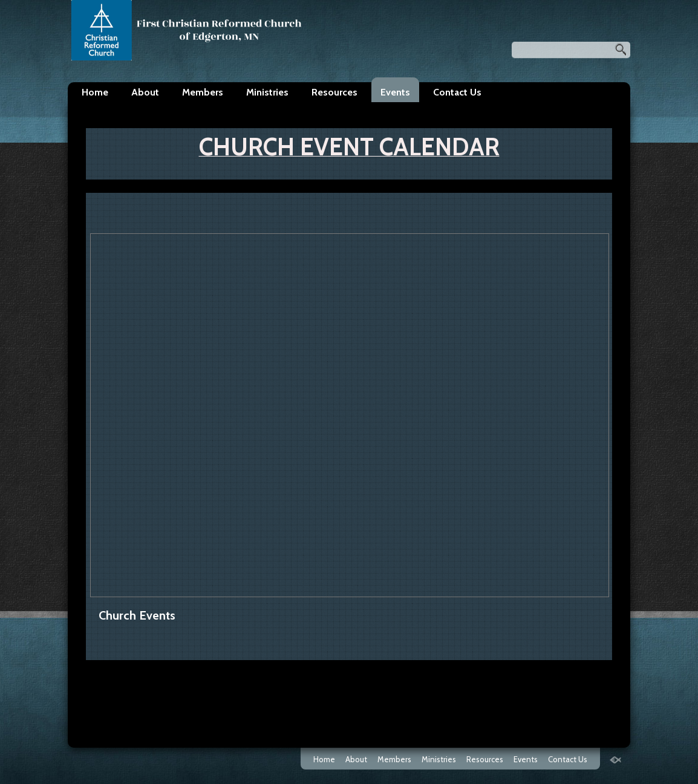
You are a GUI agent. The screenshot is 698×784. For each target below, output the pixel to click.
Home (95, 92)
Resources (334, 92)
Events (395, 92)
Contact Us (457, 92)
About (145, 92)
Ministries (267, 92)
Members (203, 92)
